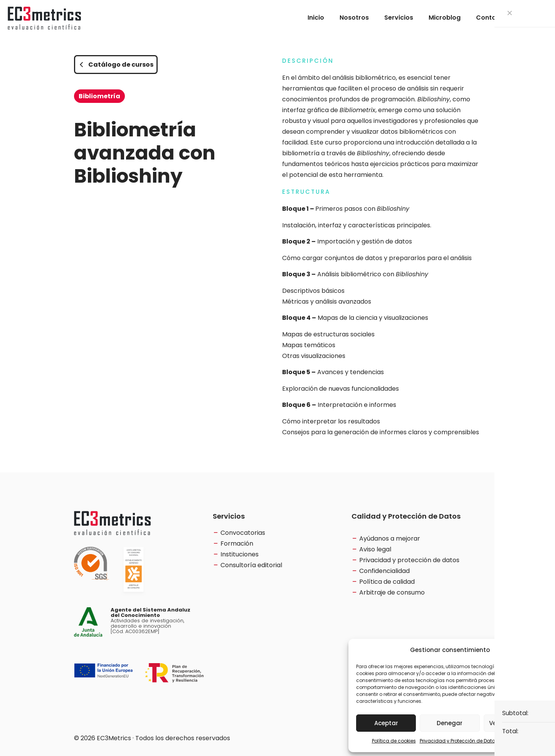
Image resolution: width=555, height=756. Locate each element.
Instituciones (240, 554)
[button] (540, 650)
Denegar (450, 723)
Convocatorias (243, 533)
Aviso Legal (515, 741)
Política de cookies (394, 741)
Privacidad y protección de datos (409, 560)
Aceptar (386, 723)
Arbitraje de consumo (392, 592)
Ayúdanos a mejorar (390, 538)
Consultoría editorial (251, 565)
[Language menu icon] (535, 18)
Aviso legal (375, 549)
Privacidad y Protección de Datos (459, 741)
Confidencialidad (384, 571)
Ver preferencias (514, 723)
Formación (237, 543)
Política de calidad (387, 582)
